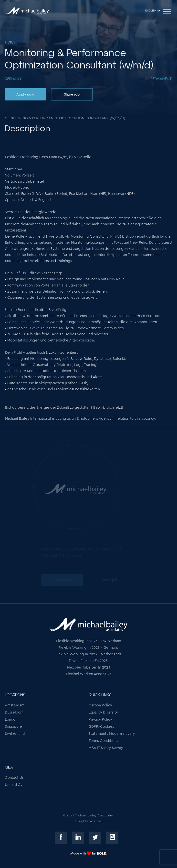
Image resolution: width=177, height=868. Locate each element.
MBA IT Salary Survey (106, 748)
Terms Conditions (103, 741)
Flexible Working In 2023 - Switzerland (89, 641)
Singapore (13, 727)
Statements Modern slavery (112, 734)
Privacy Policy (100, 720)
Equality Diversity (103, 712)
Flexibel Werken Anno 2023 (89, 674)
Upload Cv (14, 785)
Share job (71, 94)
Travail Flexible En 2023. (89, 661)
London (11, 720)
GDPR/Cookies (101, 727)
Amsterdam (15, 705)
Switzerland (15, 734)
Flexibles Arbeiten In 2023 (88, 667)
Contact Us (14, 778)
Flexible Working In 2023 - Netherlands (88, 654)
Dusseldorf (14, 712)
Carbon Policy (100, 705)
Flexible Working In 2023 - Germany (88, 648)
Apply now (25, 94)
